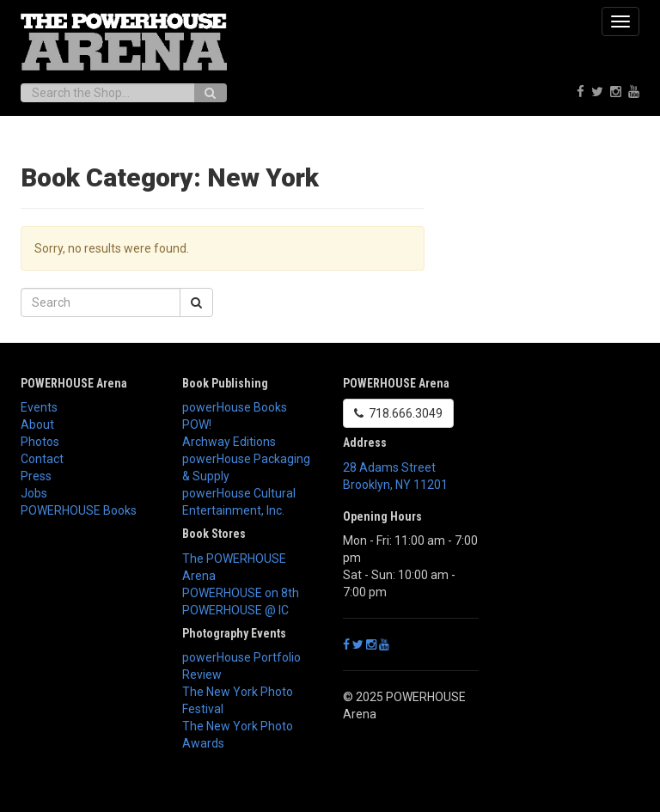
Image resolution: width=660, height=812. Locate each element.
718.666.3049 (398, 413)
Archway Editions (229, 442)
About (37, 424)
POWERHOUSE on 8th (241, 593)
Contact (42, 459)
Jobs (34, 493)
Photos (40, 442)
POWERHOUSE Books (79, 510)
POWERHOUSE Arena (74, 383)
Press (36, 476)
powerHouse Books (235, 407)
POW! (197, 424)
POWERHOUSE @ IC (235, 610)
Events (39, 407)
